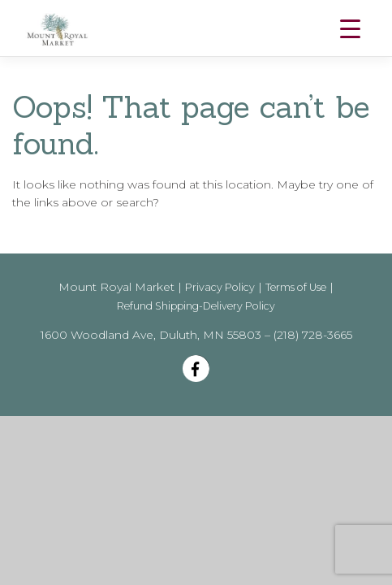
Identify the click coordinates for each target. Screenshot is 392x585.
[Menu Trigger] (350, 29)
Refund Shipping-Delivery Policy (196, 306)
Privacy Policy (220, 287)
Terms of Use (296, 287)
